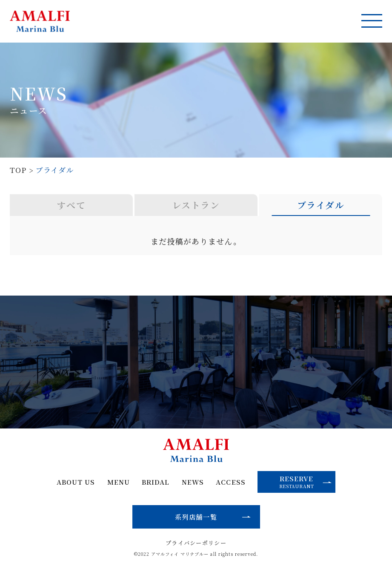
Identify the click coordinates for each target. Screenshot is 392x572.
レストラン (196, 205)
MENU (119, 482)
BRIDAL (156, 482)
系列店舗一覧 (196, 517)
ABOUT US (76, 482)
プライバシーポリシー (196, 543)
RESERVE (306, 481)
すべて (71, 205)
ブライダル (321, 205)
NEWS (193, 482)
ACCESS (230, 482)
